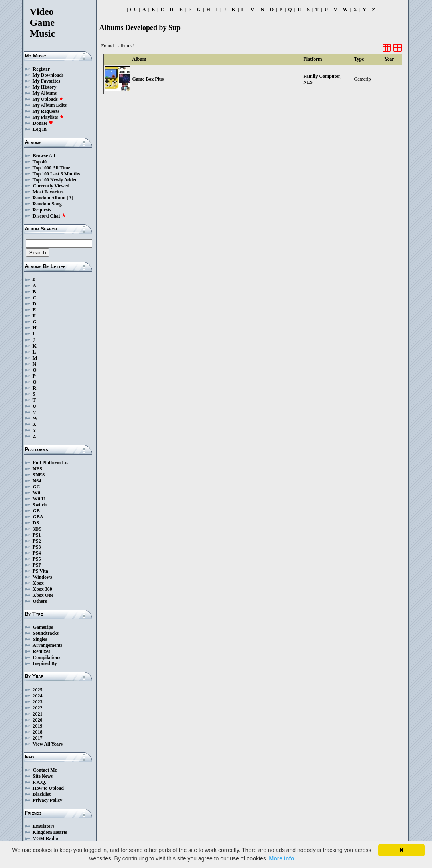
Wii (37, 493)
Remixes (42, 651)
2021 (38, 714)
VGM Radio (46, 838)
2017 (38, 738)
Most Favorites (48, 192)
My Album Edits (50, 105)
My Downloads (48, 75)
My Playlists (48, 117)
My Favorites (47, 81)
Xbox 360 (43, 589)
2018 (38, 732)
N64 (37, 481)
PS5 (37, 559)
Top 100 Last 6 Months (57, 174)
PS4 (37, 553)
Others (40, 601)
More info (282, 858)
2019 (38, 726)
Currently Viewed (51, 186)
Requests (42, 210)
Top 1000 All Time (52, 168)
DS (36, 523)
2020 (38, 720)
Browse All (44, 156)
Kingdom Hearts (50, 832)
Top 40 (40, 162)
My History (45, 87)
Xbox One (43, 595)
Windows (43, 577)
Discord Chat (49, 216)
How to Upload (48, 788)
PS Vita (41, 571)
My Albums (45, 93)
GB (36, 511)
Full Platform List (52, 463)
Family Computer (322, 76)
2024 (38, 696)
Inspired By (45, 663)
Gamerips (43, 627)
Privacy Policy (48, 800)
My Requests (46, 111)
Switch (40, 505)
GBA (38, 517)
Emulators (44, 826)
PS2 (37, 541)
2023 (38, 702)
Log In (40, 129)
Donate (43, 123)
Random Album (49, 198)
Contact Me (45, 770)
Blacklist (42, 794)
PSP (37, 565)
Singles (40, 639)
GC (37, 487)
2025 (38, 690)
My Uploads (48, 99)
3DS (37, 529)
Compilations (47, 657)
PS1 (37, 535)
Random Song (47, 204)
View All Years (48, 744)
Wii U (39, 499)
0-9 (134, 10)
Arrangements (48, 645)
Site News (43, 776)
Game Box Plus (148, 79)
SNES (39, 475)
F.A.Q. (40, 782)
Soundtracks (46, 633)
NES (38, 469)
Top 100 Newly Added (55, 180)
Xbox (38, 583)
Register (42, 69)
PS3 (37, 547)
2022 (38, 708)
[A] (70, 198)
